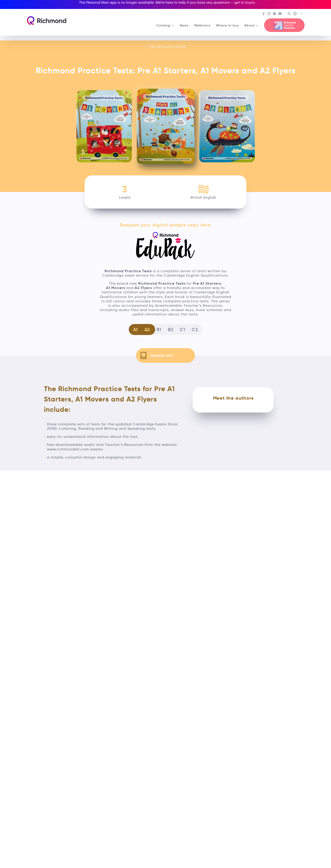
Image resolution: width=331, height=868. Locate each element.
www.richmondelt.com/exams (75, 449)
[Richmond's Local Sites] (298, 14)
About (251, 25)
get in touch (244, 2)
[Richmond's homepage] (47, 21)
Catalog (165, 25)
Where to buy (227, 25)
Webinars (202, 25)
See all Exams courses (166, 47)
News (184, 25)
